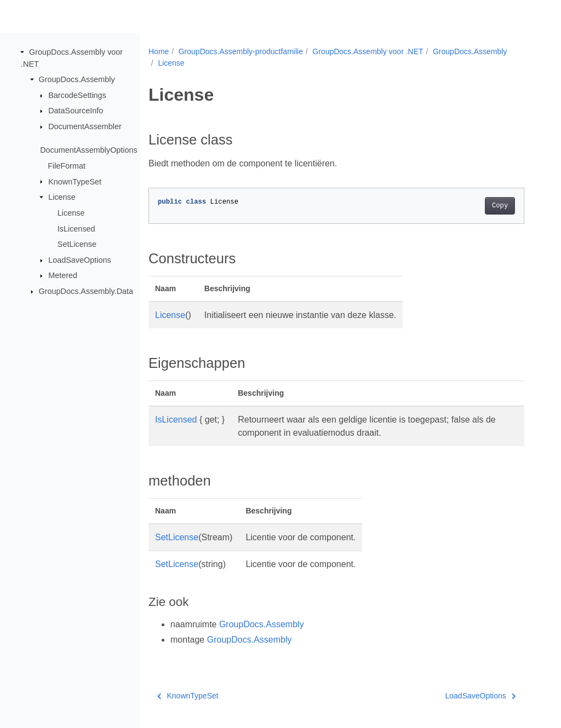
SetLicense (77, 244)
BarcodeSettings (77, 95)
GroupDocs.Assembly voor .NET (368, 51)
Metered (63, 275)
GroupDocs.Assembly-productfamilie (241, 51)
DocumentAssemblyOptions (89, 150)
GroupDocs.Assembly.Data (86, 291)
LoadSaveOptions (79, 260)
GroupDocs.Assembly (77, 79)
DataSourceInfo (76, 111)
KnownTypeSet (75, 181)
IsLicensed (76, 228)
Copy (500, 206)
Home (159, 51)
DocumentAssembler (85, 126)
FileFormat (67, 166)
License (62, 197)
